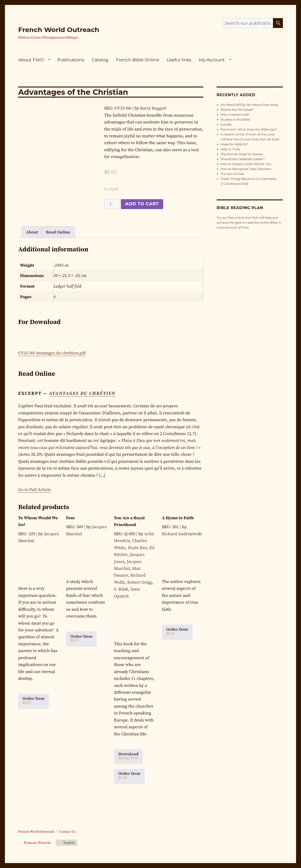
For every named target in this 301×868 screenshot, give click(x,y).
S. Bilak (121, 589)
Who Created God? (235, 115)
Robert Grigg (140, 582)
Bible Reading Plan (240, 208)
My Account (212, 60)
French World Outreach (59, 30)
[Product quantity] (112, 204)
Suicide (226, 124)
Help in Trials (230, 149)
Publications (71, 60)
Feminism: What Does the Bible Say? (249, 129)
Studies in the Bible (235, 119)
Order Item (34, 700)
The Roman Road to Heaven (242, 154)
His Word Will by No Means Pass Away (250, 105)
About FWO (31, 60)
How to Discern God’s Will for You (246, 164)
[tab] (32, 232)
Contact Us (67, 832)
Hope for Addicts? (234, 144)
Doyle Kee (137, 548)
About (32, 232)
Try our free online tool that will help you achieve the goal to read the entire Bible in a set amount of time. (249, 222)
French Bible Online (137, 60)
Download (128, 756)
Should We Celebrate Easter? (243, 159)
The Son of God (232, 174)
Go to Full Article (34, 489)
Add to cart (142, 204)
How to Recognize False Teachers (246, 169)
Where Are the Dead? (237, 110)
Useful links (179, 60)
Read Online (58, 232)
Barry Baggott (153, 108)
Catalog (100, 60)
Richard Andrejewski (182, 534)
